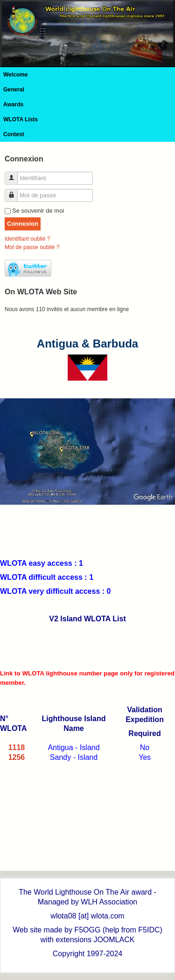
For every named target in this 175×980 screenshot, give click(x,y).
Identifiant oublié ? (27, 239)
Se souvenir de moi (38, 211)
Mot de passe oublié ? (32, 247)
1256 (17, 757)
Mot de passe (15, 191)
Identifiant (15, 174)
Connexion (23, 224)
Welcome (15, 75)
